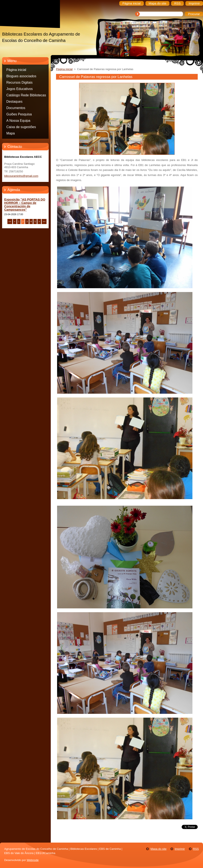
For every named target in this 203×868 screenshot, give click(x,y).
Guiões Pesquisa (19, 114)
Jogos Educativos (20, 89)
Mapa (11, 133)
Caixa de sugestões (21, 127)
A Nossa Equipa (18, 121)
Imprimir (180, 849)
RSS (196, 849)
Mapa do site (158, 849)
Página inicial (16, 70)
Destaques (14, 102)
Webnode (33, 860)
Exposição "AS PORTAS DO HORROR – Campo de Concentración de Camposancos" (25, 205)
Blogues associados (21, 76)
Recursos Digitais (19, 82)
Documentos (16, 108)
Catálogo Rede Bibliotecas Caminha (26, 96)
